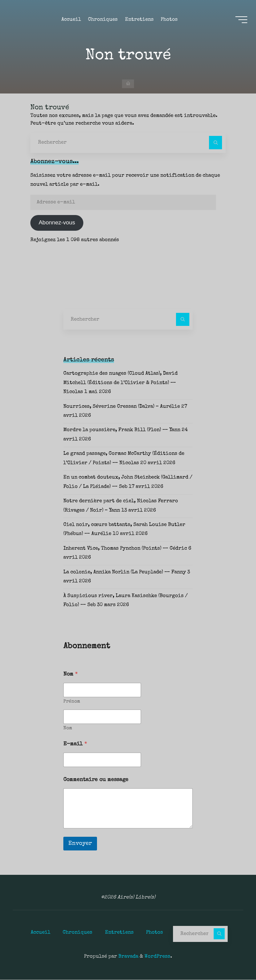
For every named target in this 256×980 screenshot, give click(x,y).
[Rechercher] (216, 143)
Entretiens (119, 933)
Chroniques (77, 933)
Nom (68, 729)
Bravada (128, 957)
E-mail (75, 745)
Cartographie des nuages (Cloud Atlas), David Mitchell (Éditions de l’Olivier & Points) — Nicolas (120, 383)
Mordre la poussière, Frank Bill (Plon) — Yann (122, 431)
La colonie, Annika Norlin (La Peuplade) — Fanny (125, 573)
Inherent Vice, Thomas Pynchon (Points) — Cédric (125, 549)
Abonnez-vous (57, 223)
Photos (154, 933)
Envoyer (80, 844)
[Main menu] (240, 20)
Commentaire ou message (96, 781)
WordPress (157, 957)
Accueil (40, 933)
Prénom (72, 702)
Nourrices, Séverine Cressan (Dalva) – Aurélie (122, 407)
